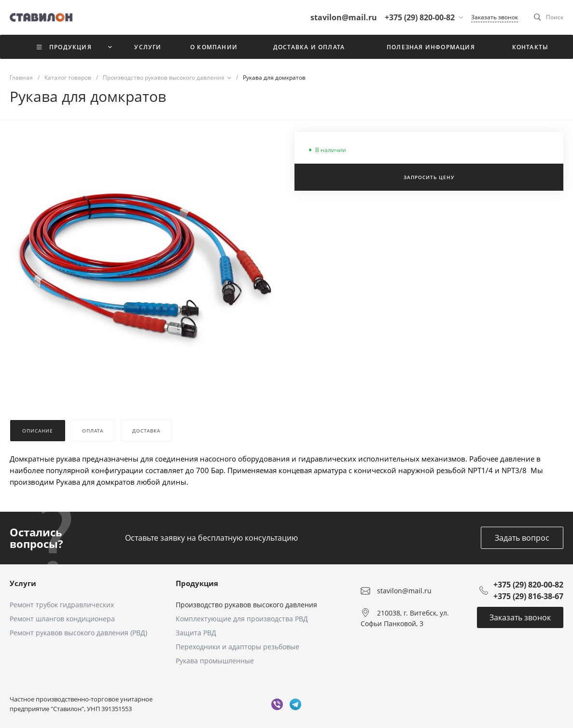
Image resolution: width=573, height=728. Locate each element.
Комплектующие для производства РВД (242, 619)
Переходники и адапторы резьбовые (238, 647)
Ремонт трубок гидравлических (62, 605)
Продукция (197, 583)
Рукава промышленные (215, 661)
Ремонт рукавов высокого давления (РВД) (78, 633)
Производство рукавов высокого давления (246, 605)
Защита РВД (196, 633)
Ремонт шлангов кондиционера (62, 619)
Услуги (23, 583)
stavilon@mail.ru (404, 591)
